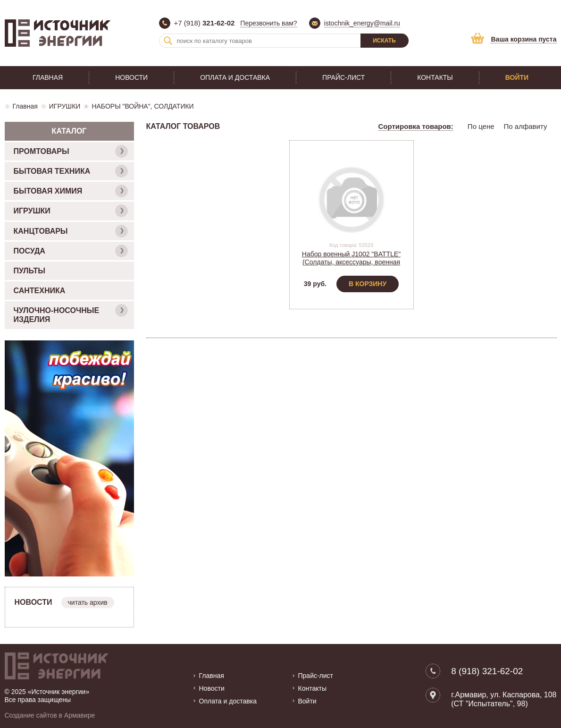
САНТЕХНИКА (40, 291)
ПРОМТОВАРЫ (71, 151)
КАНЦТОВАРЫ (71, 231)
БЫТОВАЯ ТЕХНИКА (71, 171)
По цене (481, 126)
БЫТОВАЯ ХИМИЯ (71, 191)
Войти (517, 77)
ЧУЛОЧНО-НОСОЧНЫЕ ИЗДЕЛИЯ (71, 314)
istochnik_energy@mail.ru (362, 23)
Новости (131, 77)
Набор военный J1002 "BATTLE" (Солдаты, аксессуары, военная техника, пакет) (351, 262)
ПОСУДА (71, 251)
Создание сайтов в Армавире (50, 715)
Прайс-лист (343, 77)
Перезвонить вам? (268, 23)
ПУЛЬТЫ (29, 271)
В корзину (368, 284)
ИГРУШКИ (65, 106)
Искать (384, 41)
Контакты (435, 77)
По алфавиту (526, 126)
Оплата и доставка (235, 77)
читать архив (88, 602)
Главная (48, 77)
